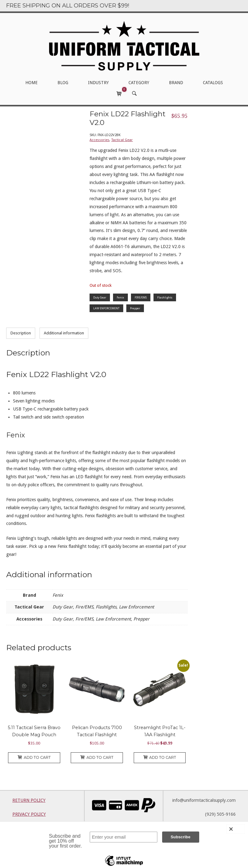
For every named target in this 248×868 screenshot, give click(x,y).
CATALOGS (213, 83)
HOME (32, 83)
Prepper (135, 308)
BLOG (63, 83)
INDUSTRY (98, 83)
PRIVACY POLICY (29, 814)
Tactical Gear (122, 140)
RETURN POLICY (29, 800)
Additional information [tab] (64, 333)
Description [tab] (21, 333)
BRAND (176, 83)
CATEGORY (139, 83)
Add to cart (34, 757)
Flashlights (165, 297)
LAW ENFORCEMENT (106, 308)
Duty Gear (100, 297)
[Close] (236, 829)
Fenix (120, 297)
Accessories (99, 140)
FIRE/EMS (141, 297)
